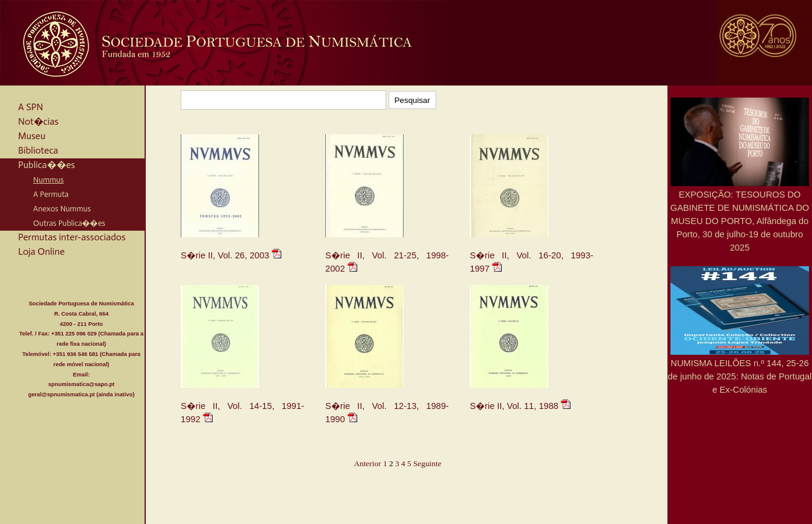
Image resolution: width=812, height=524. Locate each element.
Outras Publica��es (69, 223)
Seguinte (427, 463)
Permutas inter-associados (72, 237)
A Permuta (51, 194)
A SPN (31, 107)
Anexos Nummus (62, 208)
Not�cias (38, 121)
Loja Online (41, 251)
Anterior (367, 463)
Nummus (48, 179)
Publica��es (47, 165)
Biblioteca (38, 150)
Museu (32, 136)
